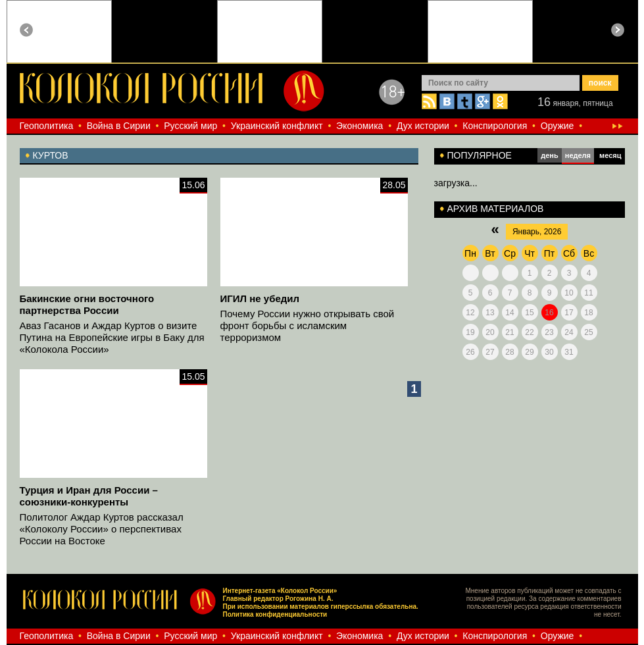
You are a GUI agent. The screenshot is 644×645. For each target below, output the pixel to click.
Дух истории (423, 126)
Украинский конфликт (277, 126)
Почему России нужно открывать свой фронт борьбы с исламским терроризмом (308, 325)
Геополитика (47, 126)
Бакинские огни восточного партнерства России (87, 304)
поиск (600, 83)
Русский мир (190, 126)
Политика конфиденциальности (275, 614)
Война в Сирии (119, 126)
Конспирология (495, 126)
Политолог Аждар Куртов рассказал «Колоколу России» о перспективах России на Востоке (102, 529)
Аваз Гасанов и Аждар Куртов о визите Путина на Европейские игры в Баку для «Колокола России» (112, 337)
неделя (578, 155)
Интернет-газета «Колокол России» (280, 591)
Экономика (359, 126)
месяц (610, 155)
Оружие (557, 126)
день (550, 155)
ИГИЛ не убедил (260, 298)
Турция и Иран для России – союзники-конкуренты (89, 496)
